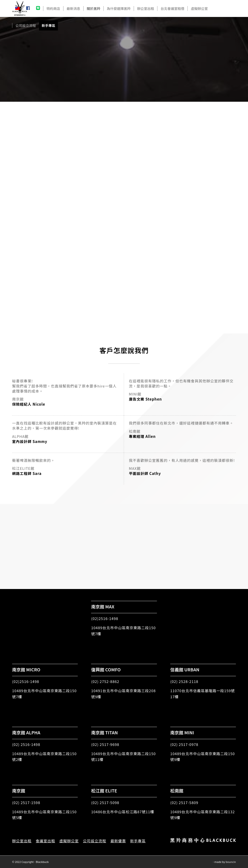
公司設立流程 (94, 841)
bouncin (231, 862)
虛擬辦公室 (69, 841)
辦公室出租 (22, 841)
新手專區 (138, 841)
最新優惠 (118, 841)
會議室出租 (45, 841)
